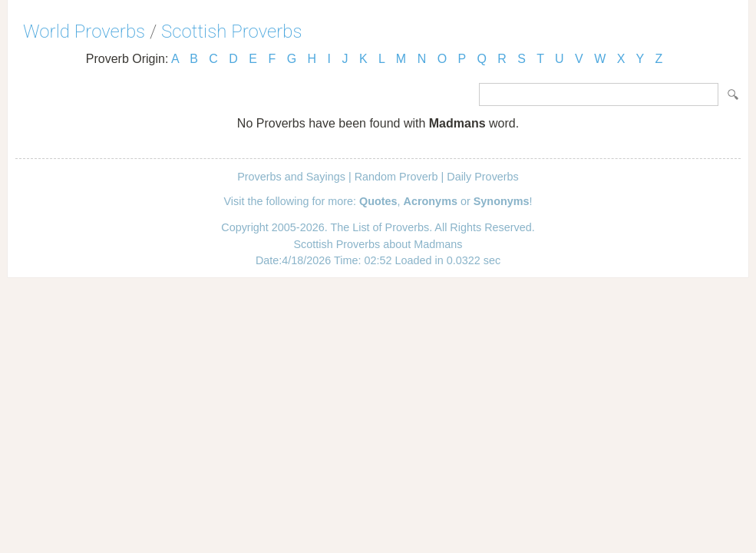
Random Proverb (396, 177)
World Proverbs (84, 31)
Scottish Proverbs (231, 31)
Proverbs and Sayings (291, 177)
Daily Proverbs (483, 177)
